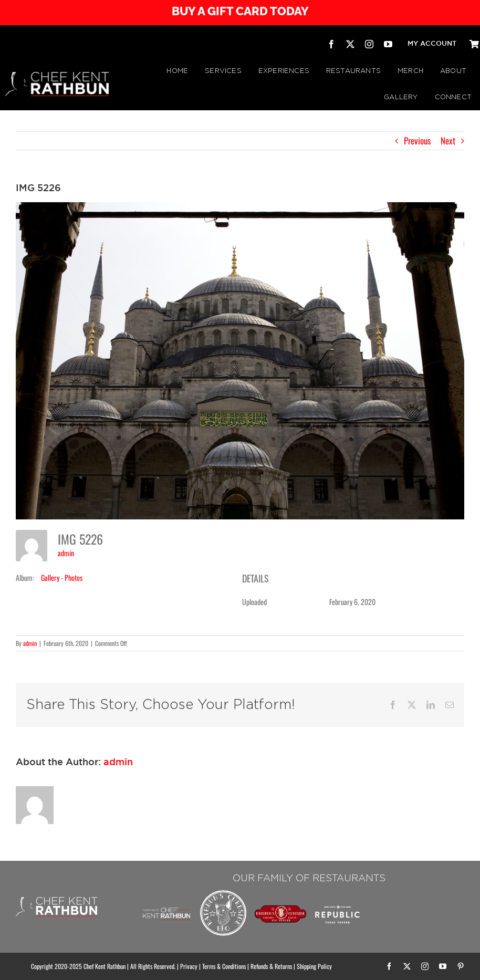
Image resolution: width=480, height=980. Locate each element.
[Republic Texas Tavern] (337, 893)
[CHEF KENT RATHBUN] (57, 76)
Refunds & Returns (271, 966)
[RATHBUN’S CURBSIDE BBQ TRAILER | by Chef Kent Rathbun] (281, 909)
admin (66, 553)
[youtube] (388, 44)
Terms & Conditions (224, 966)
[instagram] (369, 44)
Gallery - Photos (62, 577)
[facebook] (331, 44)
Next (448, 140)
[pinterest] (461, 966)
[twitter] (350, 44)
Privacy (189, 966)
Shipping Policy (314, 966)
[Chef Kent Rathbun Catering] (167, 900)
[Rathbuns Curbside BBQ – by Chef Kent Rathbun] (223, 893)
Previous (417, 140)
